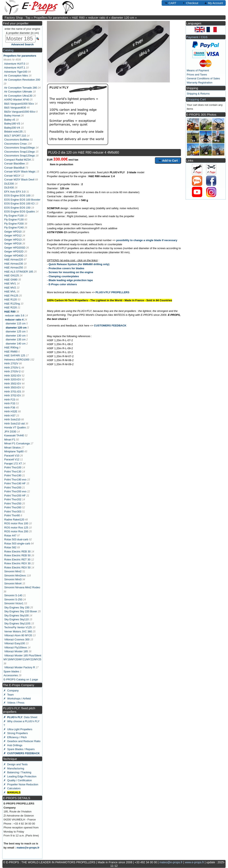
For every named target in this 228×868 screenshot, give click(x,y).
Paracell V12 (12, 459)
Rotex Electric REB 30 (18, 551)
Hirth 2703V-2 (12, 371)
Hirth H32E (11, 411)
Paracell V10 (12, 456)
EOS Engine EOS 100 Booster (22, 200)
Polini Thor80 (12, 515)
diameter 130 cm (16, 336)
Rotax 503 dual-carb (16, 539)
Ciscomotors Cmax (16, 144)
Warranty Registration (200, 83)
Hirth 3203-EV (13, 379)
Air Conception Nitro (16, 76)
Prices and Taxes (197, 75)
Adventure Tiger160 (16, 72)
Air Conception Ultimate (18, 92)
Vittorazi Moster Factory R (20, 667)
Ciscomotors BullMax (17, 140)
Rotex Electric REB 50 (18, 555)
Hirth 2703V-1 (12, 368)
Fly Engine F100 (14, 216)
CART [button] (170, 3)
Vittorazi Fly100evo (16, 647)
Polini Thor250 (13, 504)
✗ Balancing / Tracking (17, 772)
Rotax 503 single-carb (17, 543)
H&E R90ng (11, 347)
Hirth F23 (10, 400)
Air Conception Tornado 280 (21, 88)
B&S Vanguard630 (15, 108)
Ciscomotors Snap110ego (20, 152)
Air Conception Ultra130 (18, 96)
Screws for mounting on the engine (71, 272)
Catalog (8, 50)
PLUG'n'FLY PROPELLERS (112, 292)
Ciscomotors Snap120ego (20, 156)
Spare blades (11, 671)
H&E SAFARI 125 (15, 355)
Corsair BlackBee (15, 164)
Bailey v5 (10, 120)
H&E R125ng (12, 304)
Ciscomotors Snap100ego (20, 148)
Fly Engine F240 (14, 228)
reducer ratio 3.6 (15, 315)
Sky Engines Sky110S (17, 623)
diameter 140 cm (16, 344)
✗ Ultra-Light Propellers (18, 729)
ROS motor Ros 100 (16, 523)
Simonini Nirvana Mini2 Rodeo (22, 587)
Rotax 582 (10, 547)
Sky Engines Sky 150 (17, 607)
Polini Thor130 (13, 472)
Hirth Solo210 (12, 419)
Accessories (11, 675)
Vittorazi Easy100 (15, 643)
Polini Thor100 (13, 467)
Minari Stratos (12, 448)
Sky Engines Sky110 (16, 619)
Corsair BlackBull (14, 168)
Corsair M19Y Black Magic (20, 172)
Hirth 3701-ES (13, 392)
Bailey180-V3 (12, 124)
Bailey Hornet (12, 116)
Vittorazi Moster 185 (16, 651)
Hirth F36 (10, 408)
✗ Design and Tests (16, 764)
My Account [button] (213, 3)
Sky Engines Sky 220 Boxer (21, 611)
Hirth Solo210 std (15, 424)
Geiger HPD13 (13, 240)
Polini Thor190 (13, 475)
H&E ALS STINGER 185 (19, 272)
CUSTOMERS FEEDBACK (110, 326)
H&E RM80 (11, 352)
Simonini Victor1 (14, 603)
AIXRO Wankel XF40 (17, 100)
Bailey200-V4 (12, 128)
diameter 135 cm (16, 339)
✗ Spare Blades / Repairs (19, 749)
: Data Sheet (20, 717)
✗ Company (11, 691)
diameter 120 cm (123, 18)
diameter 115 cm (16, 323)
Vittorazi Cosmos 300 (17, 639)
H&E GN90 (11, 280)
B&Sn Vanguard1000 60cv (20, 112)
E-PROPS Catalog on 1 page (21, 679)
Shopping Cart (196, 99)
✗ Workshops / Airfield (17, 699)
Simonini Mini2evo (15, 575)
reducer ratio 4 (98, 18)
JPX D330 (10, 432)
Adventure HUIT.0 (15, 64)
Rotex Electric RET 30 (17, 559)
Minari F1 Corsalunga (17, 443)
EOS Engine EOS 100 (17, 196)
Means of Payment (198, 70)
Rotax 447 (10, 536)
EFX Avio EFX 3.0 (15, 192)
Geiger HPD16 (13, 244)
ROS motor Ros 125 (16, 528)
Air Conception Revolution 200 (22, 80)
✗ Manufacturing (14, 768)
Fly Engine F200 (14, 224)
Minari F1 (10, 440)
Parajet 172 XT (13, 464)
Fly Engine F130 (14, 220)
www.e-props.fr (194, 862)
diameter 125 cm (16, 331)
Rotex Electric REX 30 (18, 563)
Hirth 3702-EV (13, 395)
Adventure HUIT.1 (15, 68)
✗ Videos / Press (14, 703)
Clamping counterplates (64, 276)
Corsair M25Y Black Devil (19, 180)
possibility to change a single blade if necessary (147, 240)
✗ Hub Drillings (13, 745)
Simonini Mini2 (13, 571)
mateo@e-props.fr (28, 848)
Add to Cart (168, 160)
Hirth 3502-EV (13, 384)
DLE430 (9, 188)
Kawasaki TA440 (14, 435)
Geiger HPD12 (13, 236)
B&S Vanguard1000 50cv (19, 104)
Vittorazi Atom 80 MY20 (18, 635)
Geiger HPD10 (13, 232)
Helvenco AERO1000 (17, 360)
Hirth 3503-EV (13, 387)
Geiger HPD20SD (15, 248)
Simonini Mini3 (13, 579)
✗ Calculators (12, 788)
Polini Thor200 (13, 488)
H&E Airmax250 (14, 267)
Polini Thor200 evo (15, 491)
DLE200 (9, 184)
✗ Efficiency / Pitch (15, 737)
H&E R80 (78, 18)
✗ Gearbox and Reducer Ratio (22, 741)
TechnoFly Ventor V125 (18, 627)
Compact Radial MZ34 (18, 160)
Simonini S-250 (13, 599)
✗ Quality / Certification (18, 780)
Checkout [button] (190, 3)
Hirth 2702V (11, 363)
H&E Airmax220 (14, 259)
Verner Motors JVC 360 (18, 631)
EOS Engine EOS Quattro (20, 212)
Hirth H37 (10, 416)
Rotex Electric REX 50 (18, 567)
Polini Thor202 (13, 499)
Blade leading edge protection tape (71, 280)
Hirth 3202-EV (13, 376)
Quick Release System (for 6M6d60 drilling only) (79, 264)
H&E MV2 (10, 288)
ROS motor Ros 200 (16, 531)
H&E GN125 (12, 275)
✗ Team (9, 695)
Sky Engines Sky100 (16, 615)
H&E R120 (11, 299)
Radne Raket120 (14, 520)
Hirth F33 (10, 403)
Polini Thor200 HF (15, 496)
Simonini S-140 (13, 595)
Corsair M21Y (12, 176)
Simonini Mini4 (13, 583)
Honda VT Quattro (15, 427)
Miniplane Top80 (14, 451)
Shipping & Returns (198, 94)
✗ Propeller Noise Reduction (21, 784)
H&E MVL (10, 291)
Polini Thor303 (13, 512)
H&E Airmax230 (14, 264)
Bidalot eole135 (14, 132)
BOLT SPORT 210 (15, 136)
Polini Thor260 (13, 507)
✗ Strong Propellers (16, 733)
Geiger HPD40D (14, 256)
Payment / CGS (197, 37)
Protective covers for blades (66, 268)
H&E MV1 (10, 283)
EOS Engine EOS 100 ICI (19, 204)
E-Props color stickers (63, 284)
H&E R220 (11, 307)
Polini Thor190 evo (15, 480)
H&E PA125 (11, 296)
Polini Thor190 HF (15, 483)
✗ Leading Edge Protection (20, 776)
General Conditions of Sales (203, 78)
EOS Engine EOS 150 (17, 208)
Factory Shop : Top (17, 18)
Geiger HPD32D (14, 252)
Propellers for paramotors (51, 18)
